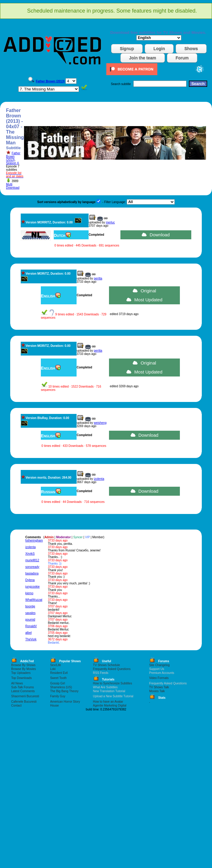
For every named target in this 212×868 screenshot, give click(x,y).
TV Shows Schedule (107, 665)
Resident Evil (59, 673)
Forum (182, 58)
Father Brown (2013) (13, 156)
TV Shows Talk (159, 687)
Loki (53, 669)
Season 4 (12, 163)
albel (28, 633)
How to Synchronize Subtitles (113, 683)
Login (159, 49)
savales (30, 613)
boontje (30, 606)
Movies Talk (157, 691)
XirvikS (30, 554)
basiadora (32, 573)
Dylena (30, 580)
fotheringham (34, 540)
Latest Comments (23, 691)
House (55, 706)
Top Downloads (21, 678)
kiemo (29, 593)
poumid (30, 620)
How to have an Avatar (108, 702)
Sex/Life (56, 665)
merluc (110, 222)
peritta (98, 278)
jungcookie (32, 587)
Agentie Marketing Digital (110, 706)
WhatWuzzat (34, 600)
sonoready (32, 567)
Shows (191, 49)
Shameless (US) (61, 687)
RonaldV (31, 626)
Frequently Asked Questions (112, 669)
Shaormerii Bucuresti (25, 696)
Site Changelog (159, 665)
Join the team (143, 58)
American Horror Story (65, 702)
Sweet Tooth (58, 678)
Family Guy (58, 696)
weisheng (100, 423)
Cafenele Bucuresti (24, 702)
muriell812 (32, 560)
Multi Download (13, 186)
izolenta (99, 479)
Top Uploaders (21, 673)
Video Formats (159, 678)
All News (17, 683)
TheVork (31, 639)
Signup (127, 49)
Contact (16, 706)
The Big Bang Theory (64, 691)
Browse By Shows (23, 665)
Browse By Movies (23, 669)
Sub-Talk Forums (23, 687)
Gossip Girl (58, 683)
